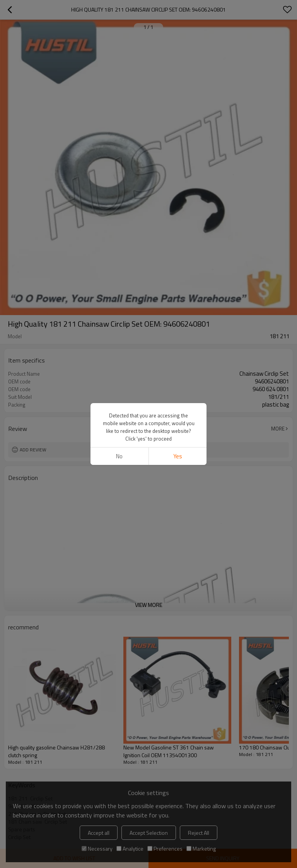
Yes (178, 456)
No (119, 456)
